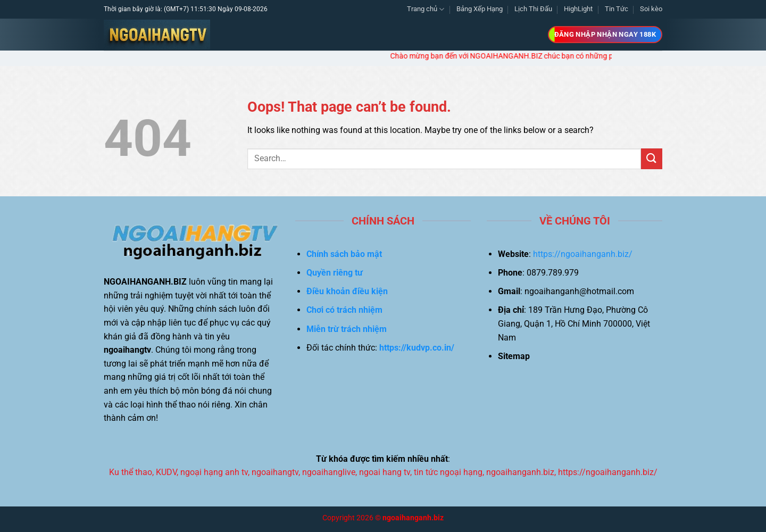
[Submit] (652, 159)
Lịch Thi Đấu (533, 9)
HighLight (578, 9)
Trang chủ (426, 9)
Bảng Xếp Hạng (480, 9)
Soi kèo (651, 9)
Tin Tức (617, 9)
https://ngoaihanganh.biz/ (583, 254)
